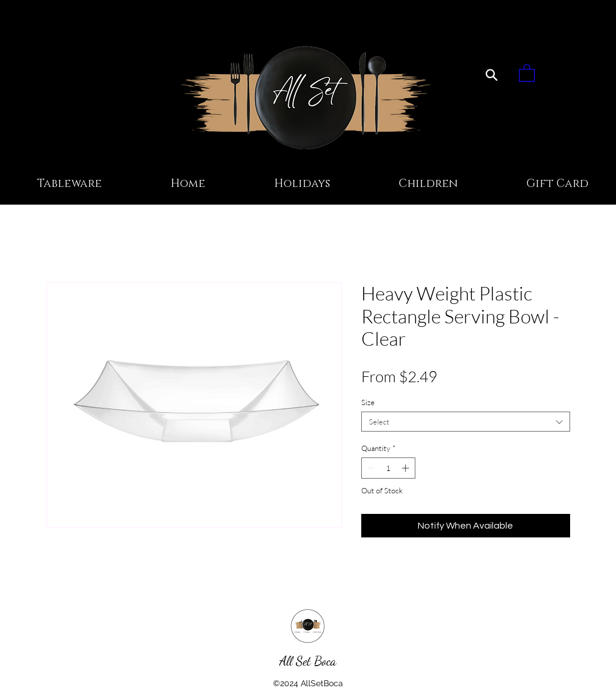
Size (368, 402)
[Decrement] (370, 468)
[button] (527, 72)
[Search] (492, 75)
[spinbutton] (388, 468)
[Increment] (407, 468)
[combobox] (466, 422)
